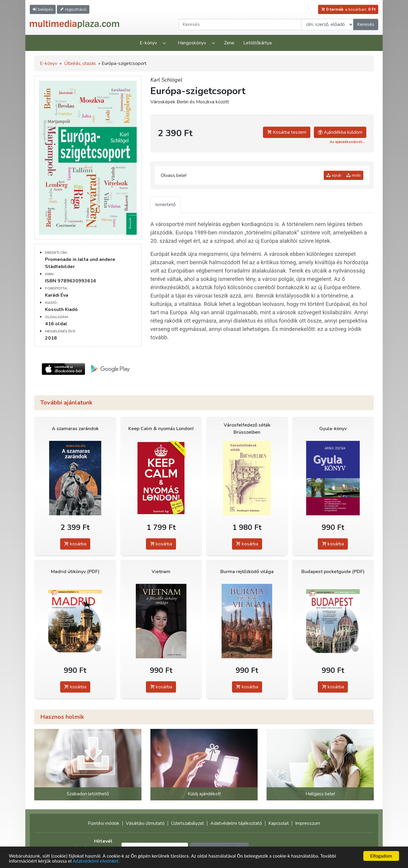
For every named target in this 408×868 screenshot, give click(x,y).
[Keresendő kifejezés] (240, 24)
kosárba (75, 544)
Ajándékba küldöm (340, 132)
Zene (229, 43)
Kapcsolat (279, 823)
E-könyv (148, 43)
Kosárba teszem (287, 132)
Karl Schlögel (166, 80)
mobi (354, 175)
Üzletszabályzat (187, 823)
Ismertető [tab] (165, 205)
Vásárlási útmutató (145, 823)
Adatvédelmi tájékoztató (236, 823)
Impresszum (308, 823)
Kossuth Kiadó (61, 309)
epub (334, 175)
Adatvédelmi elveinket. (96, 861)
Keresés (366, 24)
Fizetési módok (104, 823)
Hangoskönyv (192, 43)
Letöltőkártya (257, 43)
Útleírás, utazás (80, 63)
